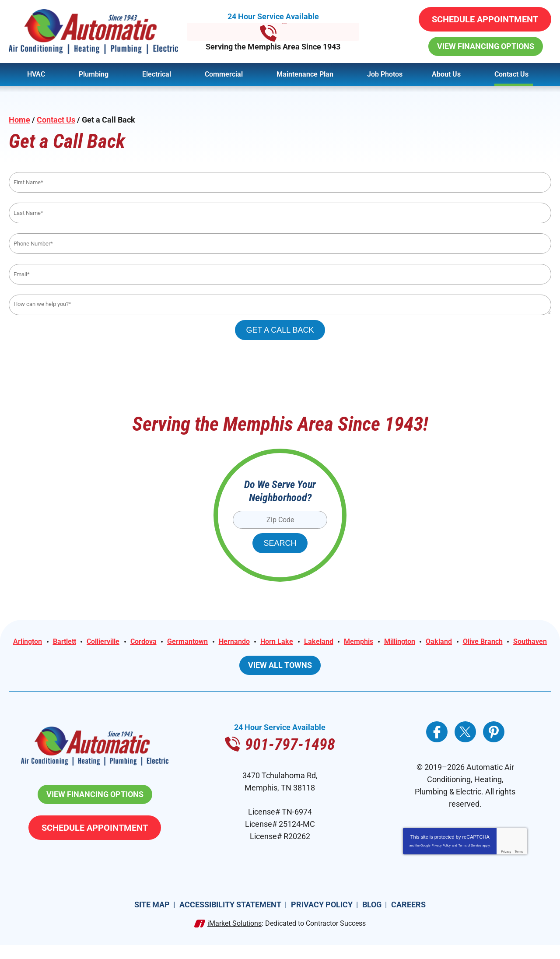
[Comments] (280, 305)
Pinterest (494, 745)
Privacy (506, 866)
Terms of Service (470, 859)
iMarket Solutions (234, 937)
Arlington (49, 643)
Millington (458, 643)
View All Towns (280, 679)
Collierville (133, 643)
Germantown (226, 643)
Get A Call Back (280, 330)
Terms (519, 866)
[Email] (280, 275)
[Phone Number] (280, 244)
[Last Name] (280, 213)
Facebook (437, 745)
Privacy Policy (441, 859)
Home (19, 120)
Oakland (502, 643)
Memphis (413, 643)
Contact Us (56, 120)
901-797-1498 (280, 32)
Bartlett (90, 643)
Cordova (178, 643)
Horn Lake (324, 643)
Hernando (277, 643)
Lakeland (369, 643)
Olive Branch (256, 655)
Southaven (308, 655)
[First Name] (280, 183)
